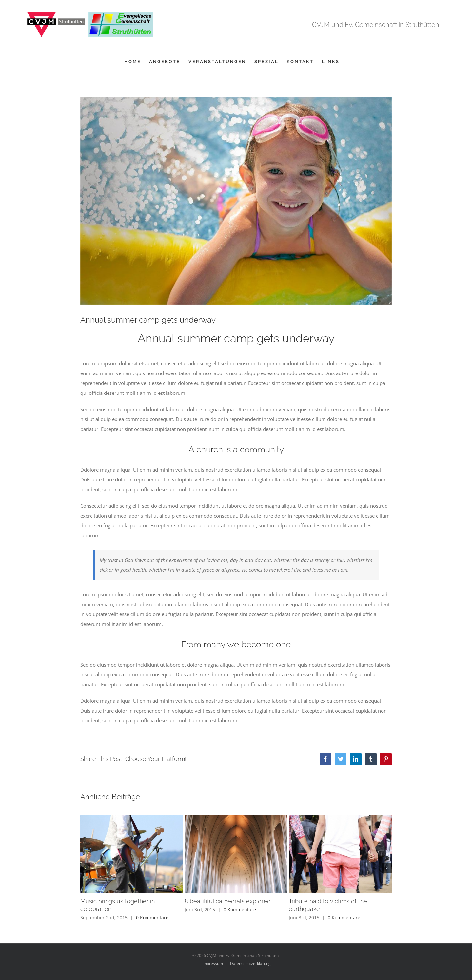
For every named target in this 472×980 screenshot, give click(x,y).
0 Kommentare (152, 917)
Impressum (213, 963)
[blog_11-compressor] (236, 201)
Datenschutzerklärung (250, 963)
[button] (85, 868)
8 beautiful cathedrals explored (228, 901)
